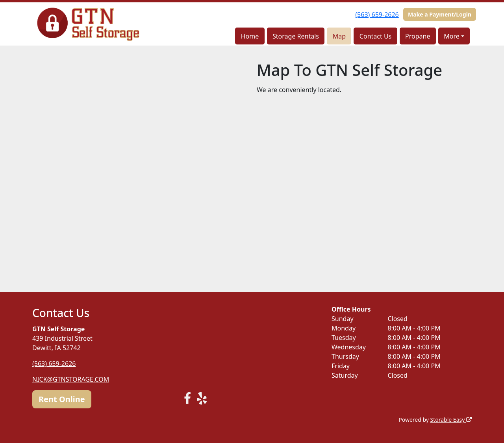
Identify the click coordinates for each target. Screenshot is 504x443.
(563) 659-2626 (377, 15)
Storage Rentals (296, 36)
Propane (418, 36)
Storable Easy (451, 420)
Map (339, 36)
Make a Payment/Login (440, 14)
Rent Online (62, 399)
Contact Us (375, 36)
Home (250, 36)
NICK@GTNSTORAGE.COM (71, 379)
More (452, 36)
